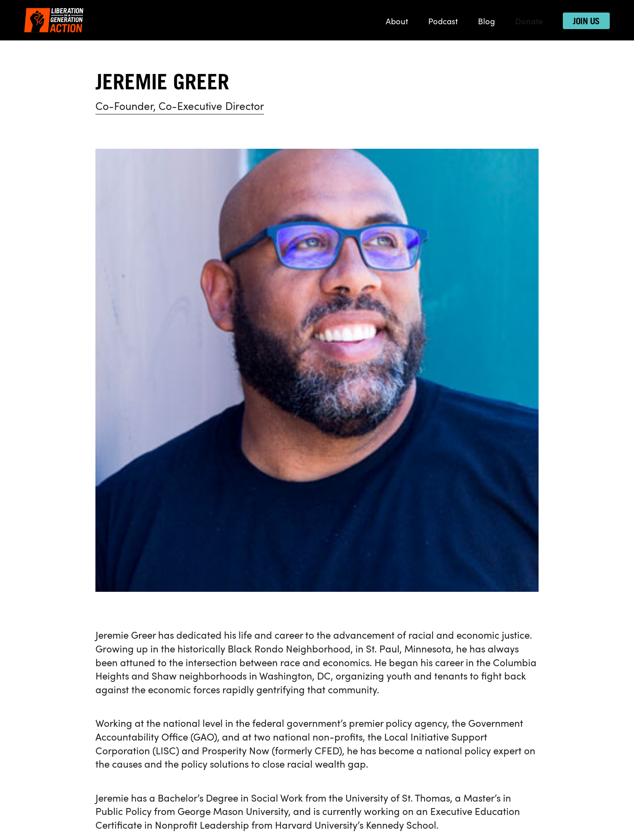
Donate (529, 22)
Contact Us (341, 806)
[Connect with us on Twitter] (423, 593)
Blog (486, 22)
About (397, 22)
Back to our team (135, 496)
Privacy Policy (298, 806)
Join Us (586, 21)
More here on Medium (145, 422)
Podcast (443, 22)
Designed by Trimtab (317, 825)
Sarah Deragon (191, 456)
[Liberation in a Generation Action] (54, 20)
